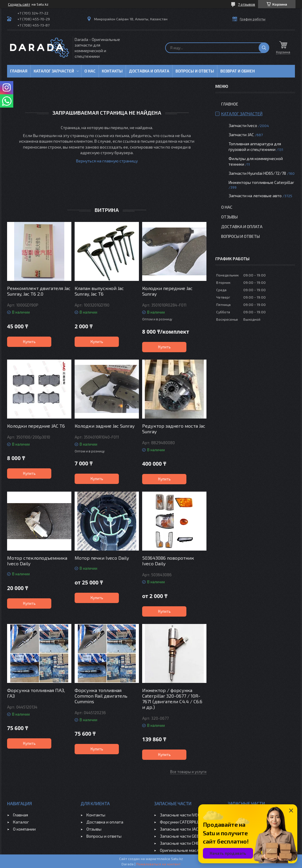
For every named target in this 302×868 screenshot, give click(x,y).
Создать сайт (19, 4)
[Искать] (264, 48)
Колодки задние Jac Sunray (105, 426)
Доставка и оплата (149, 71)
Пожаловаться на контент (158, 864)
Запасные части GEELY (182, 836)
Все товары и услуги (188, 772)
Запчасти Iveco (243, 125)
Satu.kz (177, 859)
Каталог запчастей (54, 71)
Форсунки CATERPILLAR (182, 822)
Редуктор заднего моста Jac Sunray (174, 429)
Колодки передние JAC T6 (36, 426)
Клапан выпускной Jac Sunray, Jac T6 (99, 291)
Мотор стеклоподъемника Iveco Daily (37, 561)
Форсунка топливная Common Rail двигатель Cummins (101, 696)
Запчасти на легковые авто (255, 196)
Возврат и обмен (238, 71)
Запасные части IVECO (181, 815)
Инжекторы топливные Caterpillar (261, 182)
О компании (24, 829)
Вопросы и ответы (195, 71)
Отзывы (229, 217)
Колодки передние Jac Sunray (167, 291)
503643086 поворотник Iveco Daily (168, 561)
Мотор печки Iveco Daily (102, 558)
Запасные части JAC (179, 829)
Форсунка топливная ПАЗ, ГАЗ (36, 693)
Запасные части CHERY (182, 843)
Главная (19, 71)
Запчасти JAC (241, 135)
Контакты (112, 71)
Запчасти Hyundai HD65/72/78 (257, 173)
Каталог (21, 822)
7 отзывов (247, 4)
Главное (230, 104)
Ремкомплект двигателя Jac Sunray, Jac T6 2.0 (39, 291)
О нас (90, 71)
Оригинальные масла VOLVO (187, 850)
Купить (29, 342)
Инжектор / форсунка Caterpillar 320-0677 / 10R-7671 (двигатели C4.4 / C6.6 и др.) (172, 699)
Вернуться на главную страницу (107, 161)
